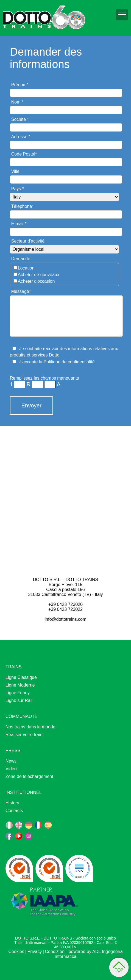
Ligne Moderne (20, 685)
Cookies (16, 952)
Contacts (14, 811)
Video (11, 769)
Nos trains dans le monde (30, 727)
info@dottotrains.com (65, 619)
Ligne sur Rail (19, 700)
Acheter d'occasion (36, 281)
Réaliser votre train (24, 735)
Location (26, 268)
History (12, 803)
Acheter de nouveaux (39, 275)
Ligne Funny (18, 693)
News (11, 761)
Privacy (35, 952)
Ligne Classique (21, 677)
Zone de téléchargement (29, 776)
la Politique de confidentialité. (67, 362)
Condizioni (55, 952)
